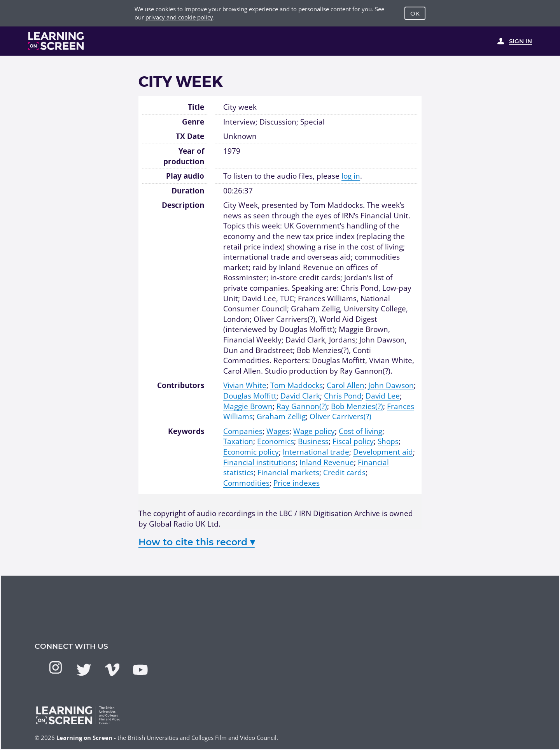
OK (415, 13)
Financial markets (288, 472)
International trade (316, 452)
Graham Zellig (281, 416)
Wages (278, 431)
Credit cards (344, 472)
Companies (243, 431)
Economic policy (251, 452)
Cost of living (360, 431)
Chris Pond (343, 396)
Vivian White (245, 385)
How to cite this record (197, 542)
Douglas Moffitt (250, 396)
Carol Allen (346, 385)
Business (313, 441)
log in (351, 176)
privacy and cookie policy (179, 17)
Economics (276, 441)
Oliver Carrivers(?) (340, 416)
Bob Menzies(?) (357, 406)
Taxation (238, 441)
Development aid (383, 452)
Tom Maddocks (297, 385)
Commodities (246, 483)
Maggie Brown (248, 406)
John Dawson (391, 385)
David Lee (383, 396)
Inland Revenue (327, 462)
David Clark (300, 396)
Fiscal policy (353, 441)
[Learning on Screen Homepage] (56, 41)
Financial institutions (259, 462)
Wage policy (314, 431)
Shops (388, 441)
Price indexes (297, 483)
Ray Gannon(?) (302, 406)
